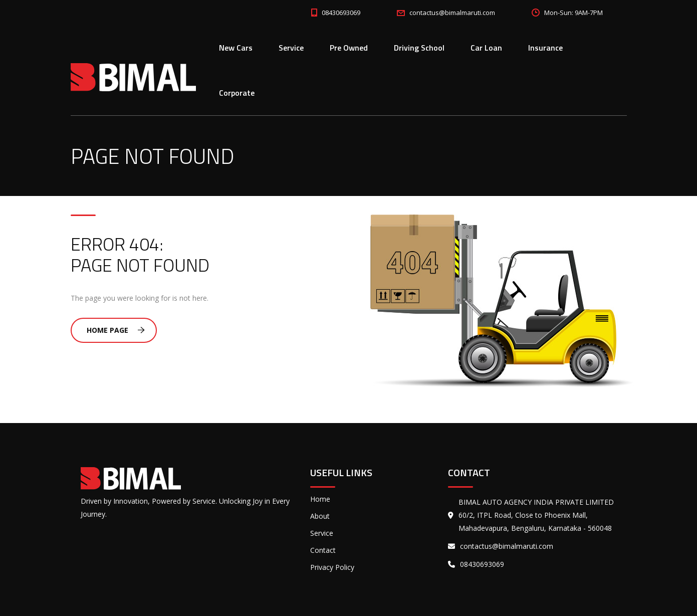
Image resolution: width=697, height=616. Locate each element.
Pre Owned (349, 48)
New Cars (236, 48)
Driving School (419, 48)
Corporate (237, 93)
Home (320, 499)
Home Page (116, 330)
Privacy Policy (332, 567)
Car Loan (486, 48)
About (320, 516)
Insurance (545, 48)
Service (291, 48)
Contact (323, 550)
